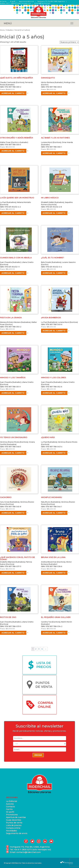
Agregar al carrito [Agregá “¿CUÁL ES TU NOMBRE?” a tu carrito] (54, 273)
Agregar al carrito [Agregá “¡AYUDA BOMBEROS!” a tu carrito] (54, 331)
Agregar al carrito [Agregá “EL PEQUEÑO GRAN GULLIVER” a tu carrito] (54, 633)
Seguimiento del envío (26, 1)
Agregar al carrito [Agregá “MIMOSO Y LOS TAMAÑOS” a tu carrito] (13, 393)
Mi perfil (13, 1)
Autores (10, 804)
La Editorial (12, 801)
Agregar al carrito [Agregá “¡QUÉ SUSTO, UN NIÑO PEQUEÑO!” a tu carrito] (13, 93)
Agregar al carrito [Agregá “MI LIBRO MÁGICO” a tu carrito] (54, 213)
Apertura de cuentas (16, 817)
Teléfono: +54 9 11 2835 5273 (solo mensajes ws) (15, 3)
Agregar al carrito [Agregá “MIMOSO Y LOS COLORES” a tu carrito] (54, 393)
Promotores (12, 815)
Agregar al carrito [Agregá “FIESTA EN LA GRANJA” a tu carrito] (13, 333)
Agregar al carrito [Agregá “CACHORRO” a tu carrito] (13, 513)
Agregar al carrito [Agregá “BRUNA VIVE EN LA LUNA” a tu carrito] (54, 573)
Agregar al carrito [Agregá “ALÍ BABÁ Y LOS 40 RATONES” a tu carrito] (54, 153)
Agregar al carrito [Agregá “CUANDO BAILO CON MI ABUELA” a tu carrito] (13, 273)
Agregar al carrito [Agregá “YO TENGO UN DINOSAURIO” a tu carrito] (13, 453)
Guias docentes (14, 820)
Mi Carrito (3, 1)
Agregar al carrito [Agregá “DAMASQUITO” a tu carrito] (54, 93)
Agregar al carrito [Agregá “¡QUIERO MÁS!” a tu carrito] (54, 453)
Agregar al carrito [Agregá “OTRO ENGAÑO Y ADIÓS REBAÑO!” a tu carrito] (13, 151)
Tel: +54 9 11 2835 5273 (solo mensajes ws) (30, 850)
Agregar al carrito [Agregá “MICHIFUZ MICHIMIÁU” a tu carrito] (54, 513)
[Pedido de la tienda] (69, 42)
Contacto (10, 807)
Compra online (13, 828)
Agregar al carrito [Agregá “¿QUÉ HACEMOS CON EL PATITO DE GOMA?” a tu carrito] (13, 573)
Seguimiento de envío (17, 833)
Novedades (12, 831)
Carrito (9, 809)
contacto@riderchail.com (42, 3)
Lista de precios (14, 825)
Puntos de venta (14, 823)
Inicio (2, 30)
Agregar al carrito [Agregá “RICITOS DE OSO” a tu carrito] (13, 633)
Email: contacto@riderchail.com (25, 852)
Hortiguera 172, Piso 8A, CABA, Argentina (51, 1)
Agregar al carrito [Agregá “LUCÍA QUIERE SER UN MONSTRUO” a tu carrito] (13, 213)
